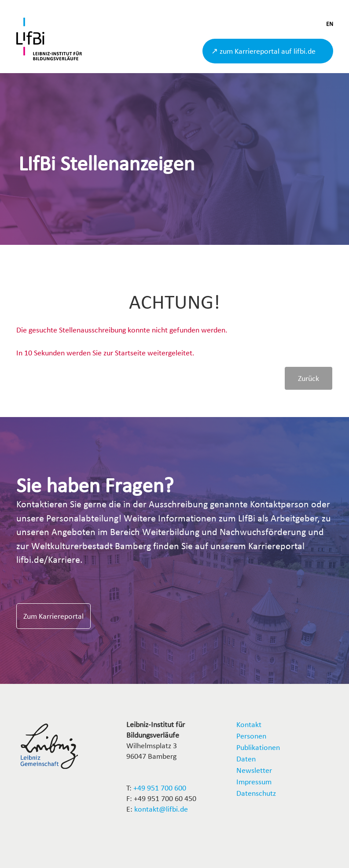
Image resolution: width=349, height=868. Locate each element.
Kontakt (249, 724)
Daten (246, 759)
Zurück (309, 378)
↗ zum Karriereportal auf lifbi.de (263, 51)
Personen (251, 736)
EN (330, 24)
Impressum (254, 781)
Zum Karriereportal (53, 616)
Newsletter (254, 770)
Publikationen (258, 747)
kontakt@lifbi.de (161, 809)
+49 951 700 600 (160, 788)
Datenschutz (256, 793)
